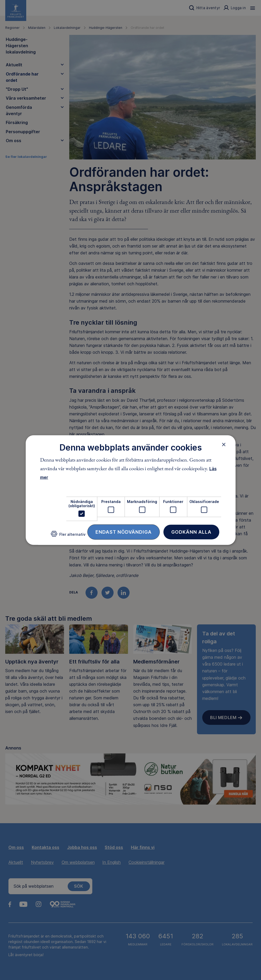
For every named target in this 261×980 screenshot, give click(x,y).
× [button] (224, 444)
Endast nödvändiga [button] (124, 532)
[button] (68, 536)
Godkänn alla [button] (191, 532)
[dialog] (131, 490)
